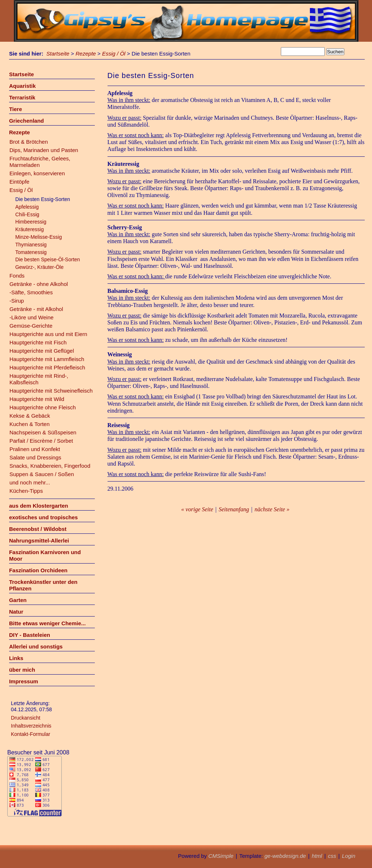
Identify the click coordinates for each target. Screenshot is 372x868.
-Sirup (17, 301)
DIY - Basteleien (30, 635)
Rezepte (86, 54)
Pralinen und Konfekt (35, 449)
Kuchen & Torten (30, 424)
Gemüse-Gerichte (31, 326)
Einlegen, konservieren (37, 173)
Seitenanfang (234, 509)
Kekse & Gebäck (30, 416)
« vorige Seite (197, 509)
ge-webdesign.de (285, 856)
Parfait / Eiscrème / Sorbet (41, 441)
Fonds (17, 276)
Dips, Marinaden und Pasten (44, 150)
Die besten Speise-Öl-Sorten (48, 259)
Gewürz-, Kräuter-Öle (39, 267)
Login (349, 856)
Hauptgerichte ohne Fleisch (43, 407)
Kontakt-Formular (31, 734)
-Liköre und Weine (31, 317)
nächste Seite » (272, 509)
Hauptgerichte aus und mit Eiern (48, 334)
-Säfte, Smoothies (31, 292)
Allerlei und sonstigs (36, 646)
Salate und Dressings (35, 457)
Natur (16, 612)
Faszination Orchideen (38, 570)
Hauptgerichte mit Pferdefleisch (47, 367)
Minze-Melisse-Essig (39, 237)
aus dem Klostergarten (39, 506)
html (317, 856)
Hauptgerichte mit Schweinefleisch (51, 391)
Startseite (58, 54)
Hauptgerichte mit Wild (37, 399)
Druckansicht (26, 718)
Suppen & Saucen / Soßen (42, 474)
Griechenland (27, 121)
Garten (18, 600)
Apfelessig (27, 207)
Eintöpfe (19, 182)
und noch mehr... (30, 482)
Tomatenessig (31, 252)
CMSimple (221, 856)
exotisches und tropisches (43, 517)
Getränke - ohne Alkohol (39, 284)
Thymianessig (31, 245)
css (332, 856)
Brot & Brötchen (29, 142)
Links (16, 658)
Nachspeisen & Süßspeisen (43, 432)
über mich (22, 670)
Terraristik (22, 97)
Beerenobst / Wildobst (38, 529)
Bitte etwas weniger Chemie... (47, 623)
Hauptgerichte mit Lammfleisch (47, 359)
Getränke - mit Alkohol (36, 309)
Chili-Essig (27, 214)
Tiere (16, 109)
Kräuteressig (30, 229)
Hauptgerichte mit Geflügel (42, 351)
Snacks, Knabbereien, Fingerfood (50, 466)
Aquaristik (22, 86)
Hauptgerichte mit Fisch (38, 342)
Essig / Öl (114, 54)
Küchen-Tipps (26, 491)
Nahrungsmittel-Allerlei (39, 541)
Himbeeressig (31, 222)
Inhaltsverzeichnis (31, 726)
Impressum (24, 681)
